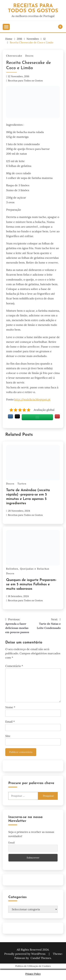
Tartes (22, 484)
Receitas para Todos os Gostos (25, 81)
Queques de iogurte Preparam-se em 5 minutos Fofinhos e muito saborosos (31, 584)
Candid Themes (41, 958)
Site (8, 736)
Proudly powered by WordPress (25, 954)
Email (10, 722)
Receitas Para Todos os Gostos (33, 8)
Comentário (14, 666)
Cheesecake (14, 56)
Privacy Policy (33, 974)
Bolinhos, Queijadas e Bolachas (28, 569)
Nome (10, 707)
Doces (29, 56)
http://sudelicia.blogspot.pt (32, 399)
